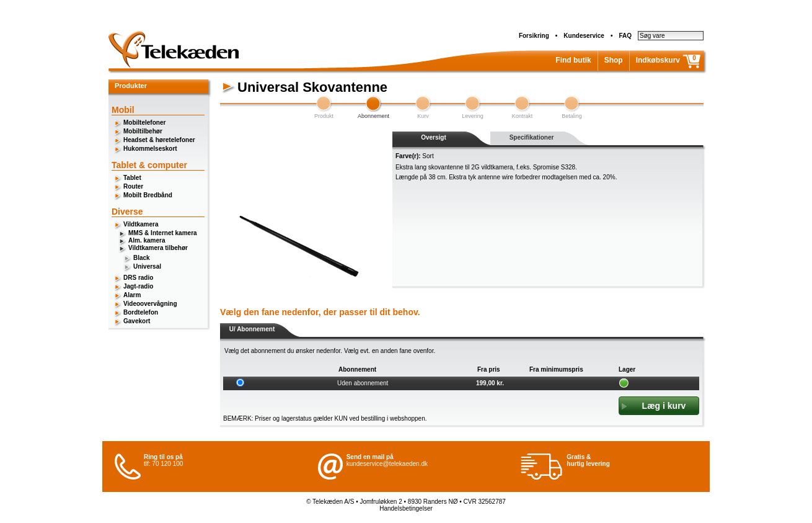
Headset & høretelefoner (159, 140)
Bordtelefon (141, 312)
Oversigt (434, 137)
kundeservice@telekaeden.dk (387, 464)
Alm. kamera (147, 240)
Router (133, 186)
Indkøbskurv (658, 60)
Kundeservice (584, 36)
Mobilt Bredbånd (148, 195)
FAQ (625, 36)
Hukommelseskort (150, 149)
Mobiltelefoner (144, 123)
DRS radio (138, 278)
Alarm (132, 295)
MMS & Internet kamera (163, 233)
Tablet (132, 178)
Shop (614, 60)
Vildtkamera (141, 224)
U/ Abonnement (252, 329)
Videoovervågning (150, 304)
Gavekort (137, 321)
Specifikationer (532, 137)
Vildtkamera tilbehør (158, 248)
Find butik (573, 60)
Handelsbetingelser (406, 508)
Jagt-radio (138, 286)
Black (142, 258)
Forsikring (534, 36)
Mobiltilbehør (143, 131)
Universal (147, 266)
